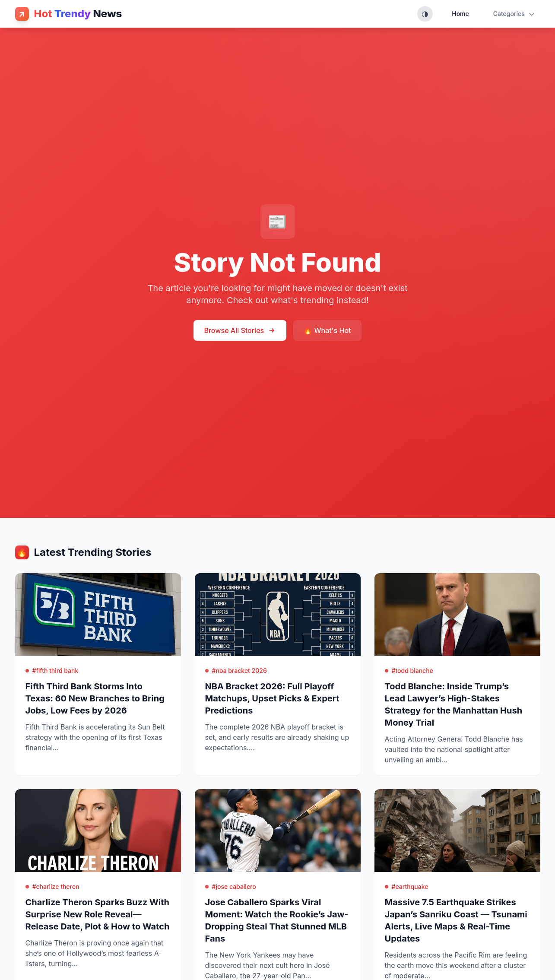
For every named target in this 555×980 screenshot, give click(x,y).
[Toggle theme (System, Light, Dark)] (425, 14)
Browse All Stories (240, 330)
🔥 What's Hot (327, 330)
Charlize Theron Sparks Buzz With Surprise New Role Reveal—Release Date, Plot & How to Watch (98, 914)
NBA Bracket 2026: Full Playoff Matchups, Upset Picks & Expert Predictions (272, 698)
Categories (514, 14)
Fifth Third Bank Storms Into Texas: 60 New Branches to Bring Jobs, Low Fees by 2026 (95, 698)
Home (460, 14)
